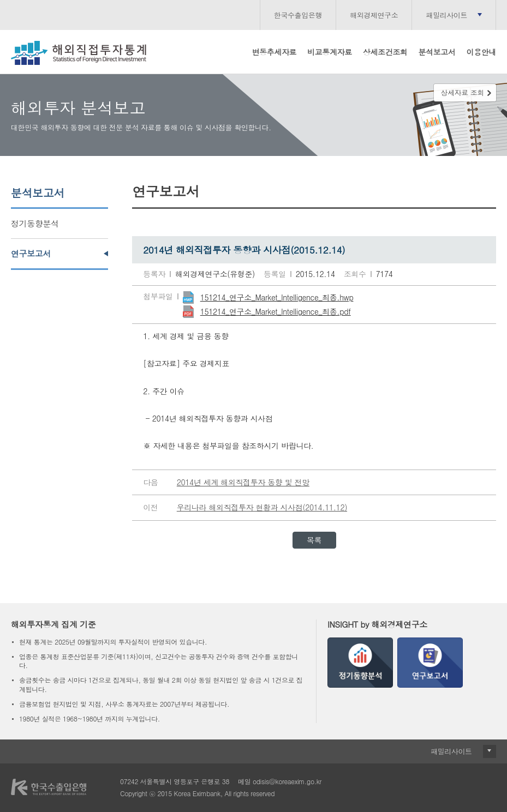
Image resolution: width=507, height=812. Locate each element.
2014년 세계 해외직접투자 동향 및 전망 (243, 482)
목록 (314, 540)
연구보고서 (31, 253)
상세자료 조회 (462, 92)
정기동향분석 (35, 223)
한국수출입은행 (298, 15)
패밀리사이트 (446, 15)
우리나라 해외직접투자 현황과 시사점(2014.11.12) (262, 507)
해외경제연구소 (374, 15)
